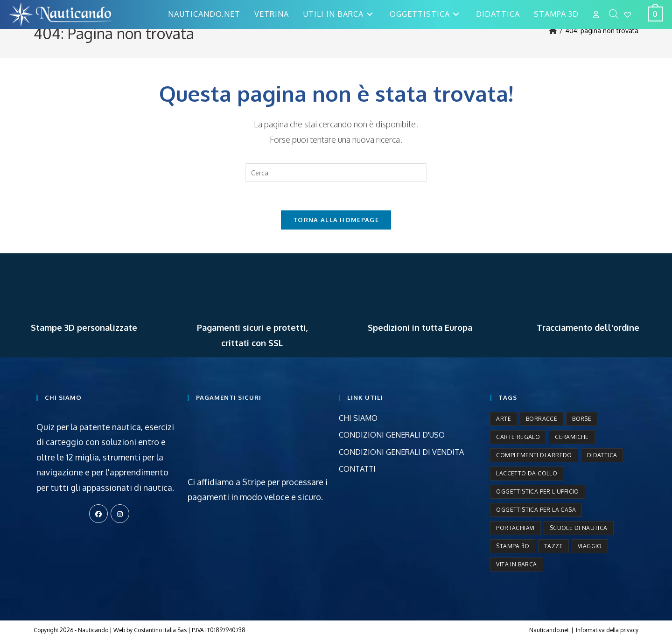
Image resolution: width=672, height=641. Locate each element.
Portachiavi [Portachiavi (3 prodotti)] (515, 528)
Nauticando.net (549, 630)
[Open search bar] (614, 14)
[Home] (553, 31)
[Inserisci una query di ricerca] (336, 173)
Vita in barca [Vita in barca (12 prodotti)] (516, 564)
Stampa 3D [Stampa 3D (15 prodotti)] (513, 546)
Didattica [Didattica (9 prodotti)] (602, 455)
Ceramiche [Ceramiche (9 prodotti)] (572, 437)
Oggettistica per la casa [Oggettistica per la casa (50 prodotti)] (536, 510)
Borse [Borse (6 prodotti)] (582, 419)
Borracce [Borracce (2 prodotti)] (542, 419)
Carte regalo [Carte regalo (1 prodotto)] (518, 437)
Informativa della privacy (607, 630)
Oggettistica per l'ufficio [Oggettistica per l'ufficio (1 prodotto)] (537, 491)
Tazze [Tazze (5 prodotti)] (553, 546)
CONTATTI (357, 469)
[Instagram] (120, 514)
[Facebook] (98, 514)
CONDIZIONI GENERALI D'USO (392, 435)
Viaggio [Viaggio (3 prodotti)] (590, 546)
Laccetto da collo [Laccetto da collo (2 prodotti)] (527, 473)
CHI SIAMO (358, 418)
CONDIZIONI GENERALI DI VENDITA (401, 452)
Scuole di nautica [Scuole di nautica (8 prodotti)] (579, 528)
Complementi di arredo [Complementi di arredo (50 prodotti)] (534, 455)
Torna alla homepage (336, 220)
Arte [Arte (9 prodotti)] (504, 419)
